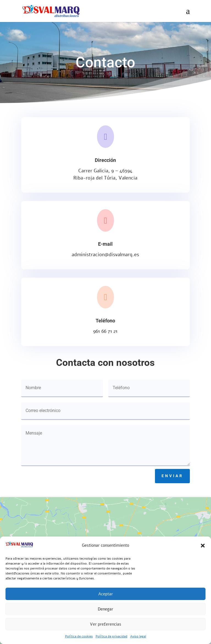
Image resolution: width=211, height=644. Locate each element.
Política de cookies (79, 636)
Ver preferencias (105, 624)
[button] (203, 546)
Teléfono (105, 321)
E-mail (105, 244)
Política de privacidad (112, 636)
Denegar (105, 609)
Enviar (172, 476)
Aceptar (106, 594)
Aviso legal (138, 636)
